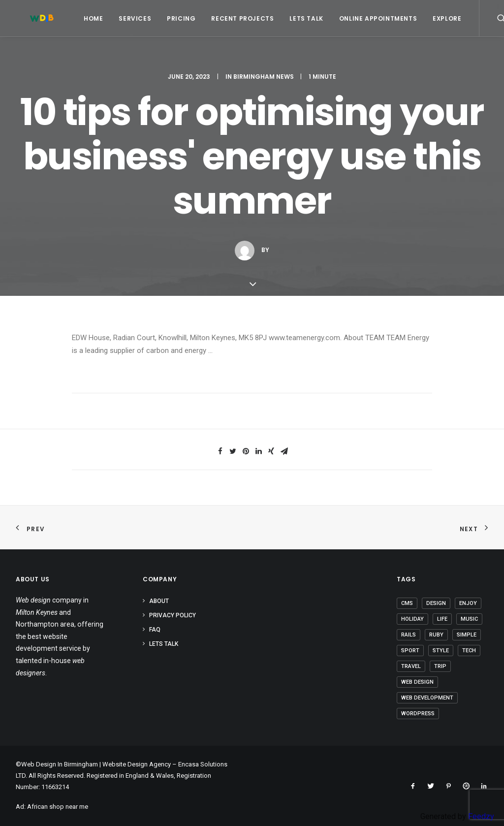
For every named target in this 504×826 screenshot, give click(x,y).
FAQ (155, 630)
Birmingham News (264, 77)
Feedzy (481, 816)
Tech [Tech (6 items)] (469, 651)
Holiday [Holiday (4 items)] (412, 619)
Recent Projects (231, 18)
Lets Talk (294, 18)
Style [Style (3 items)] (441, 651)
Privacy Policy (173, 615)
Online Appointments (366, 18)
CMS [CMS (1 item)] (407, 603)
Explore (435, 18)
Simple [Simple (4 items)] (467, 635)
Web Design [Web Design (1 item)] (417, 682)
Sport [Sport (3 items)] (410, 651)
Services (123, 18)
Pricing (169, 18)
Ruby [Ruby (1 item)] (436, 635)
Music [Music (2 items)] (469, 619)
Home (81, 18)
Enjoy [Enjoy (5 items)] (468, 603)
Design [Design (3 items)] (436, 603)
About (159, 601)
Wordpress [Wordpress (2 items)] (418, 714)
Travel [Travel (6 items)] (411, 666)
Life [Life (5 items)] (442, 619)
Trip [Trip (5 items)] (440, 666)
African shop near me (58, 807)
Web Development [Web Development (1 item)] (427, 698)
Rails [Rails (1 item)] (409, 635)
